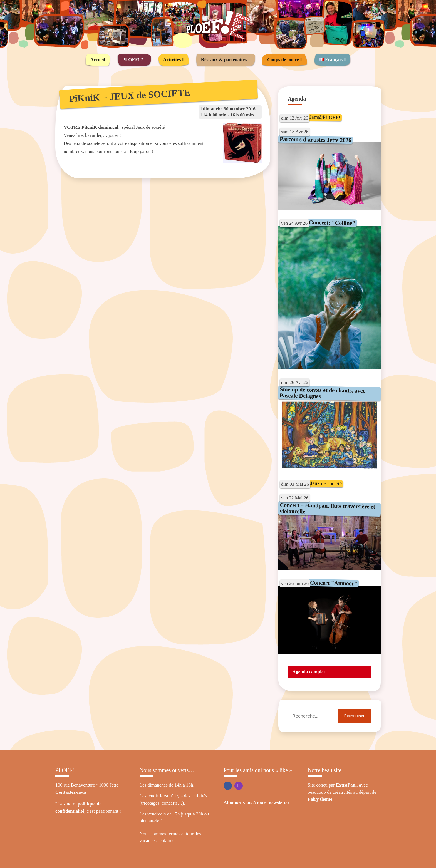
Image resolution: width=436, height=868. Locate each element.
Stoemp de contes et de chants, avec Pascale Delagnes (322, 393)
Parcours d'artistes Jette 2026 (315, 139)
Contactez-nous (71, 792)
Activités (172, 60)
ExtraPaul (346, 785)
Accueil (98, 60)
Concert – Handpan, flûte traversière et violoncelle (327, 508)
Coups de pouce (283, 60)
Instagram (239, 786)
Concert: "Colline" (332, 223)
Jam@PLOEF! (325, 117)
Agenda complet (309, 672)
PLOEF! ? (133, 60)
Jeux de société (326, 483)
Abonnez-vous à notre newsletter (257, 803)
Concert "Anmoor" (334, 583)
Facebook (228, 786)
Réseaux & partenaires (224, 60)
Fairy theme (320, 799)
